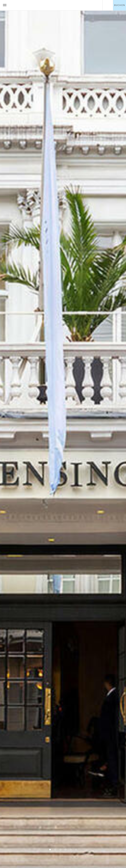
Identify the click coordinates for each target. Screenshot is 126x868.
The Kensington (57, 5)
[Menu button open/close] (5, 5)
